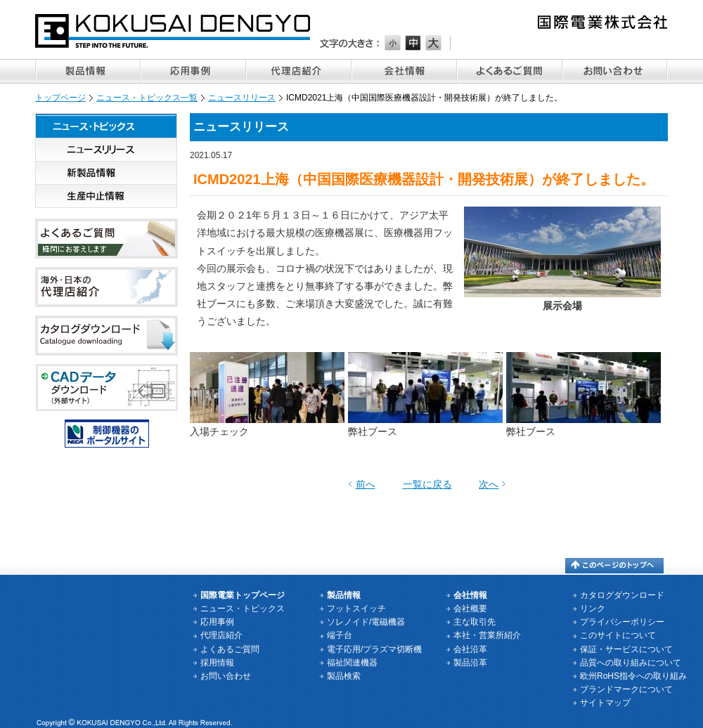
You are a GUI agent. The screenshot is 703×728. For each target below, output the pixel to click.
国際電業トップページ (243, 595)
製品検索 (344, 676)
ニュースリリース (242, 98)
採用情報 (217, 663)
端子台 (340, 635)
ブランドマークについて (626, 689)
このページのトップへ (614, 566)
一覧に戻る (427, 484)
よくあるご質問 (510, 71)
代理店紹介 (299, 71)
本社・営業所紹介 (487, 635)
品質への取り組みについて (631, 663)
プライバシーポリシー (622, 622)
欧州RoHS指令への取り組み (633, 676)
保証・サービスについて (626, 649)
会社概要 (470, 609)
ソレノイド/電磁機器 (366, 622)
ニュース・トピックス (106, 126)
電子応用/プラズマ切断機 (374, 649)
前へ (366, 484)
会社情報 (404, 71)
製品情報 (88, 71)
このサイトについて (618, 635)
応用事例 (193, 71)
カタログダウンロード (622, 595)
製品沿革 (470, 663)
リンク (593, 609)
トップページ (60, 98)
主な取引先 (475, 622)
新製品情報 (106, 173)
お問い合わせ (615, 71)
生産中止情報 (106, 196)
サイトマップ (605, 703)
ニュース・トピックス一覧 (147, 98)
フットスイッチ (356, 609)
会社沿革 (470, 649)
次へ (489, 484)
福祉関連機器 (352, 663)
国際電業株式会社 (174, 31)
